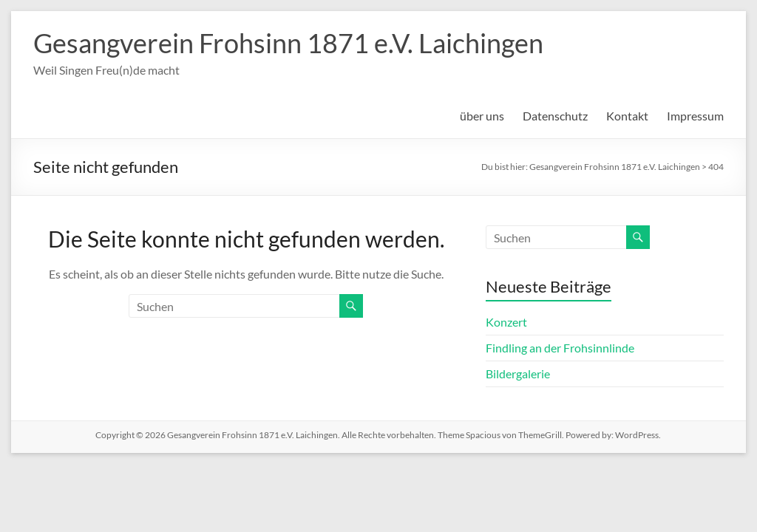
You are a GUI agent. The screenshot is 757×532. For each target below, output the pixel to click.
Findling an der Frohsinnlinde (560, 348)
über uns (482, 116)
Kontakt (627, 116)
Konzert (506, 322)
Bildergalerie (518, 374)
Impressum (695, 116)
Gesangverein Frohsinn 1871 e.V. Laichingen (288, 43)
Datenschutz (555, 116)
